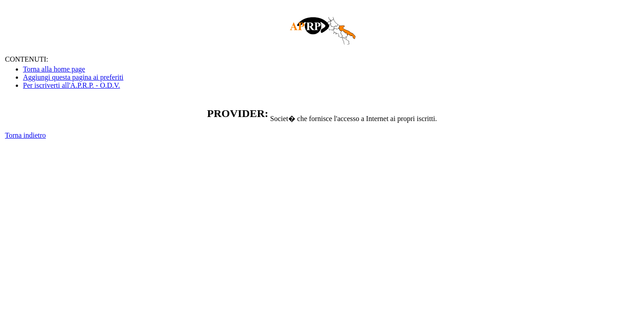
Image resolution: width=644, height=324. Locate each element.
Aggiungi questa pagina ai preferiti (73, 77)
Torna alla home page (54, 69)
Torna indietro (25, 135)
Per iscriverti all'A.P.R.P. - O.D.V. (71, 85)
